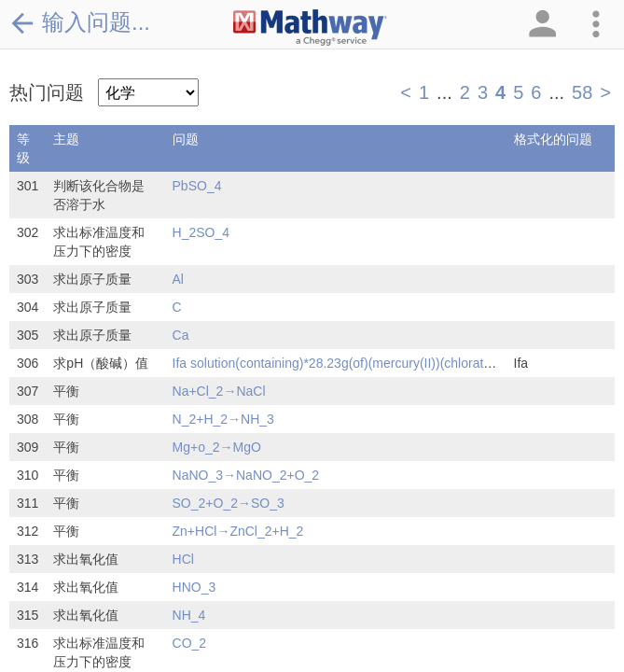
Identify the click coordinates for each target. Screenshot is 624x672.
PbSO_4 (197, 186)
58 (582, 92)
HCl (183, 559)
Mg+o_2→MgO (217, 447)
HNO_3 (194, 587)
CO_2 (190, 643)
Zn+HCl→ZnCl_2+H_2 (238, 531)
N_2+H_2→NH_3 (223, 419)
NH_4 (189, 615)
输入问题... (80, 22)
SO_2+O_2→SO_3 (229, 503)
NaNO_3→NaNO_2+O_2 (246, 475)
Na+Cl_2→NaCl (219, 391)
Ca (181, 335)
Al (178, 279)
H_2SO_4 (201, 232)
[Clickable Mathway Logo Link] (310, 28)
